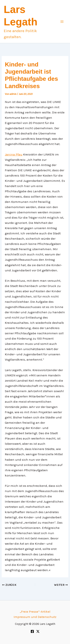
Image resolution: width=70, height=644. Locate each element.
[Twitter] (38, 631)
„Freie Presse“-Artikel (35, 612)
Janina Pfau (14, 154)
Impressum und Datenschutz (35, 617)
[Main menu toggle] (62, 22)
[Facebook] (32, 631)
